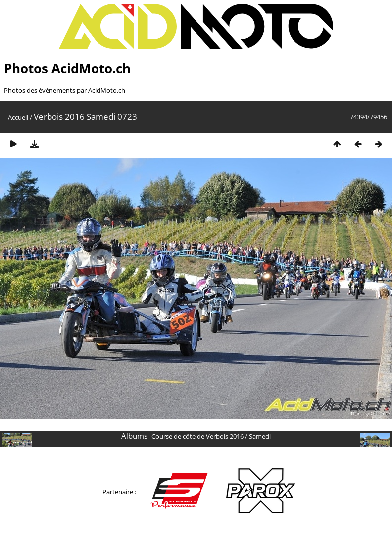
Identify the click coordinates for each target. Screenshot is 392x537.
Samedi (260, 436)
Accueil (18, 117)
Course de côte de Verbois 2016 (197, 436)
